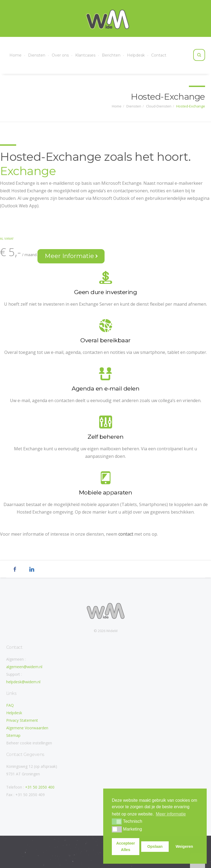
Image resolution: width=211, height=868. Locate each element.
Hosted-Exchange (191, 106)
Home (15, 55)
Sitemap (13, 735)
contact (126, 534)
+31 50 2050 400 (40, 787)
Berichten (111, 55)
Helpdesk (136, 55)
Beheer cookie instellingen (29, 743)
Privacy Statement (22, 720)
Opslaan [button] (155, 846)
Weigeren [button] (184, 846)
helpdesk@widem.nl (23, 682)
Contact (159, 55)
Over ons (60, 55)
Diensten (37, 55)
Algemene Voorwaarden (27, 728)
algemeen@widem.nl (24, 667)
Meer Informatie (71, 256)
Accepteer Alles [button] (126, 846)
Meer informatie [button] (171, 814)
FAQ (10, 705)
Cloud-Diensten (159, 106)
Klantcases (85, 55)
